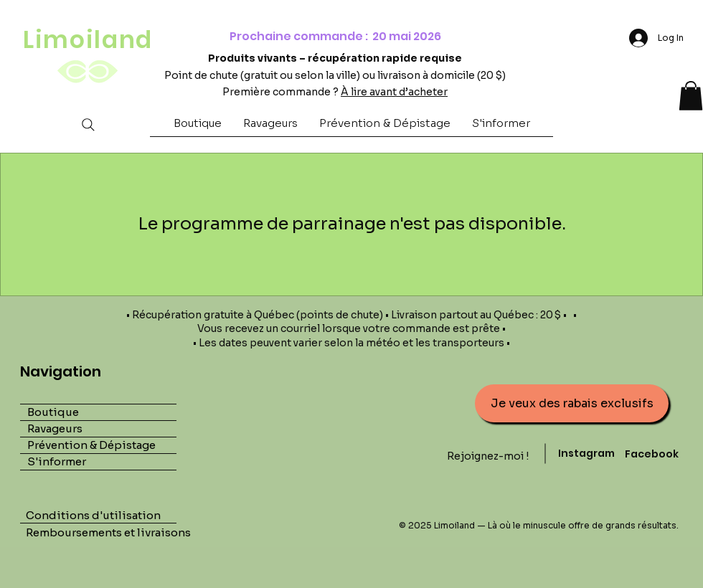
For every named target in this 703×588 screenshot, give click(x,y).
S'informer (57, 461)
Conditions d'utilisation (93, 515)
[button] (198, 128)
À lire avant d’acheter (394, 92)
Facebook (652, 454)
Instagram (586, 453)
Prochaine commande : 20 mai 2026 (335, 36)
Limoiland (88, 40)
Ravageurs (55, 428)
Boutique (53, 412)
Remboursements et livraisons (109, 532)
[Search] (88, 124)
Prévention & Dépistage (91, 445)
